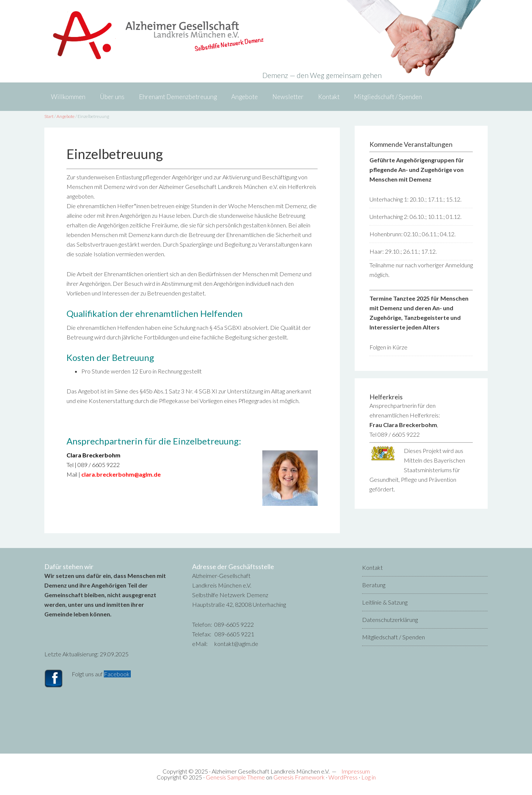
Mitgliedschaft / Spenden (393, 637)
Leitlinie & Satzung (385, 602)
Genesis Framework (299, 777)
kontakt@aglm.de (236, 644)
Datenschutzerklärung (390, 620)
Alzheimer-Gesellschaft (266, 35)
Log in (369, 777)
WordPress (343, 777)
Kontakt (372, 567)
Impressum (356, 771)
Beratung (374, 585)
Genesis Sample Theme (235, 777)
